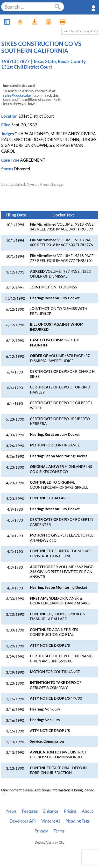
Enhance (51, 811)
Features (30, 811)
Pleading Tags (78, 821)
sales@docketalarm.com (22, 95)
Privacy (41, 831)
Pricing (70, 811)
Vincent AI (51, 821)
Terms (59, 831)
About (87, 811)
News (11, 811)
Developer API (23, 821)
